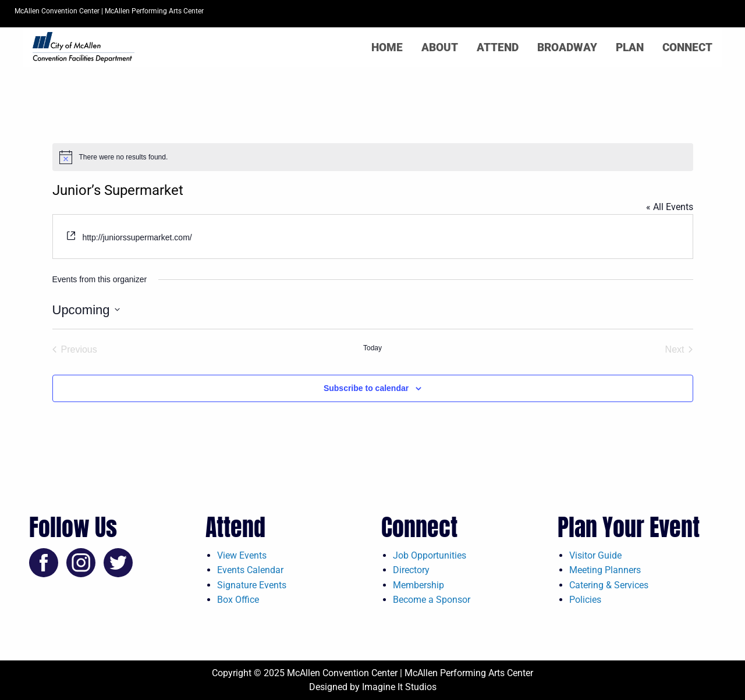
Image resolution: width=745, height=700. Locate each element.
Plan (630, 47)
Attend (498, 47)
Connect (687, 47)
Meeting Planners (605, 570)
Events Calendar (250, 570)
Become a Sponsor (432, 600)
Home (387, 47)
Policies (585, 600)
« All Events (670, 207)
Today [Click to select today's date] (372, 348)
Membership (418, 585)
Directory (411, 570)
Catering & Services (609, 585)
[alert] (373, 157)
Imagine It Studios (399, 687)
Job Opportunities (430, 555)
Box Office (238, 600)
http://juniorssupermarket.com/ (137, 237)
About (440, 47)
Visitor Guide (595, 555)
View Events (242, 555)
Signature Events (252, 585)
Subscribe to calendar (366, 388)
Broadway (567, 47)
